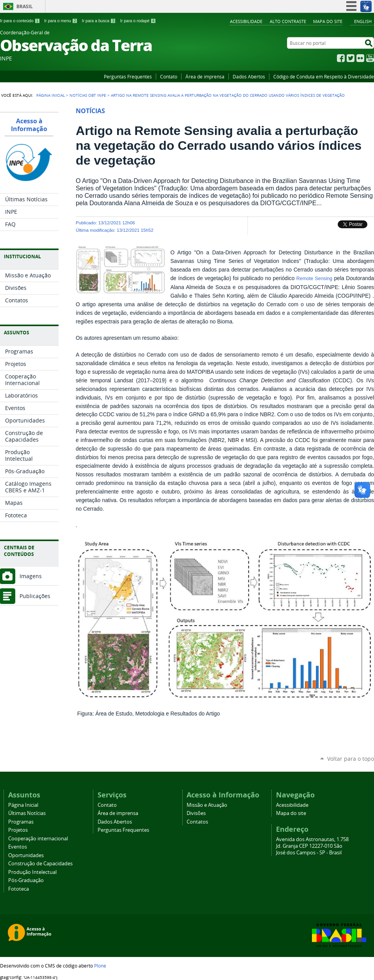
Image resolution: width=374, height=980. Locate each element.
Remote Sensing (314, 279)
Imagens (31, 576)
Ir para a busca (99, 21)
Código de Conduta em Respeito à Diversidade (324, 76)
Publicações (35, 596)
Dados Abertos (249, 76)
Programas (21, 822)
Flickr (360, 58)
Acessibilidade (246, 21)
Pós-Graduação (26, 880)
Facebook (341, 58)
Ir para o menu (61, 21)
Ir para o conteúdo (20, 21)
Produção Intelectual (32, 872)
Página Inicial (51, 95)
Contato (169, 76)
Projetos (18, 830)
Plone (100, 966)
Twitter (351, 58)
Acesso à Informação (29, 125)
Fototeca (19, 889)
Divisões (196, 813)
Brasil (25, 6)
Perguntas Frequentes (128, 76)
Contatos (197, 822)
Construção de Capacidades (40, 864)
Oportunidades (26, 855)
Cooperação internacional (38, 839)
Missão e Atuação (207, 805)
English (363, 21)
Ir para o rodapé (138, 21)
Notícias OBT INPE (88, 95)
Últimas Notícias (27, 813)
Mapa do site (328, 21)
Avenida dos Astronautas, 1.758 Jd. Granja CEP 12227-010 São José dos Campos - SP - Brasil (312, 846)
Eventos (18, 847)
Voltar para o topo (351, 759)
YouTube (370, 58)
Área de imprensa (205, 76)
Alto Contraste (288, 21)
